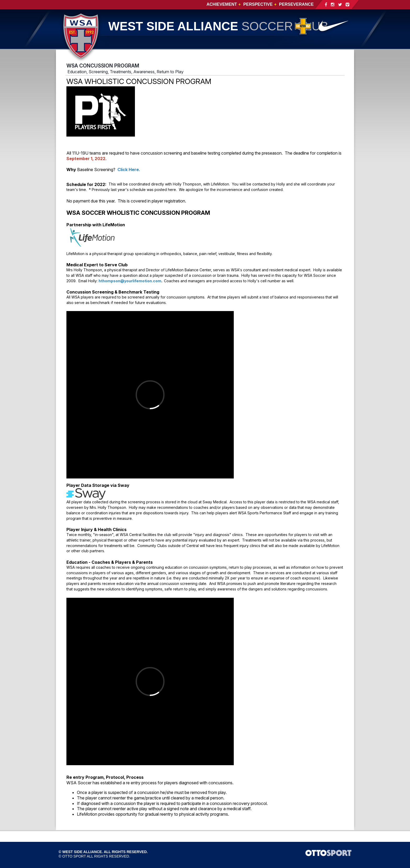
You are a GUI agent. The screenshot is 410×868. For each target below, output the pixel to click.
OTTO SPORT (74, 856)
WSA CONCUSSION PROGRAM (103, 66)
